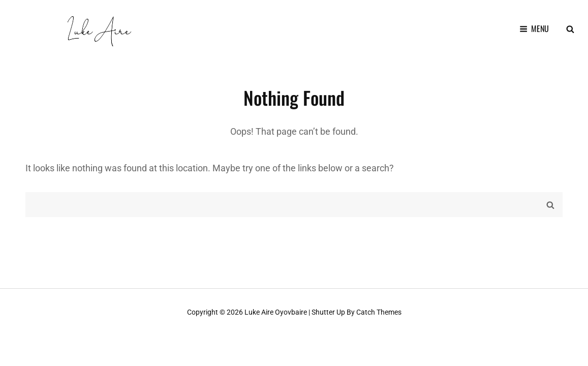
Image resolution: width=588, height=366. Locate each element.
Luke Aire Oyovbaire (276, 312)
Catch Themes (379, 312)
